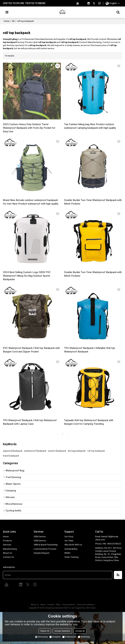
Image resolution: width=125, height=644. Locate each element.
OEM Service (40, 536)
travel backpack (11, 455)
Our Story (69, 536)
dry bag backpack (77, 450)
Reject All (45, 631)
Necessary (41, 637)
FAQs (58, 604)
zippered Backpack (13, 450)
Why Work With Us (73, 544)
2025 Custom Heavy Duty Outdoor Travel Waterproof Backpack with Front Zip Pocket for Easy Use (29, 128)
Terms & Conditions (86, 604)
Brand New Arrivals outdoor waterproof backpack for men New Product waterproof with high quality (31, 202)
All (13, 21)
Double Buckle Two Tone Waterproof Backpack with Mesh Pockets (93, 202)
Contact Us (8, 556)
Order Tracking (71, 556)
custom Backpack (57, 450)
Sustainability (71, 548)
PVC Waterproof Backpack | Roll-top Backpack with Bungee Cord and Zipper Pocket (31, 349)
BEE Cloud (91, 607)
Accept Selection (62, 631)
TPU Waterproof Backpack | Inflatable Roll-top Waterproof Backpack (90, 349)
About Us (7, 552)
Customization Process (45, 548)
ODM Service (40, 540)
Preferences (69, 637)
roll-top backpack (96, 450)
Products (7, 540)
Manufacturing (10, 548)
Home (7, 21)
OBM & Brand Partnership (46, 544)
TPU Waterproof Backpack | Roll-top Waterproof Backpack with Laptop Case (30, 422)
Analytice (55, 637)
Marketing (84, 637)
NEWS (67, 552)
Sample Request (42, 552)
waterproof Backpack (35, 450)
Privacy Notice (69, 604)
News (43, 604)
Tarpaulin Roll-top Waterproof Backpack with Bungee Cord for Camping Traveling (89, 422)
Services (7, 544)
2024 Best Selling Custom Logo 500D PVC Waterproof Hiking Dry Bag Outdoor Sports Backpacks (27, 276)
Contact (51, 604)
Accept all (80, 631)
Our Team (69, 540)
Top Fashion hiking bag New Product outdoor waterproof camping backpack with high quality (90, 126)
